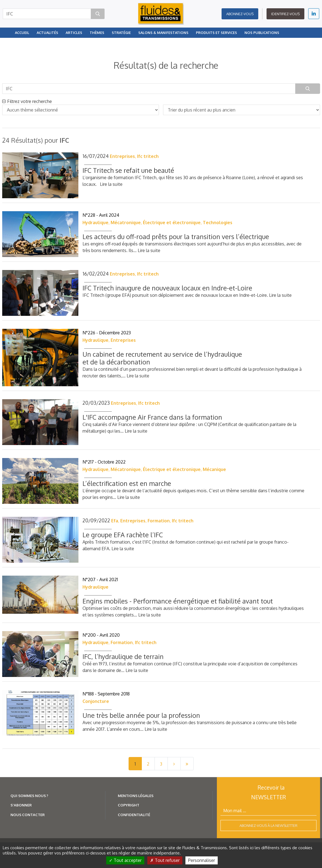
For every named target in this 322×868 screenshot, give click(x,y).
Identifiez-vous (285, 14)
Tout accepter (125, 860)
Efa (115, 521)
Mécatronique (126, 223)
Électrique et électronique (172, 223)
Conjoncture (96, 701)
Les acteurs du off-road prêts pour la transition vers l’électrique (176, 236)
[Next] (174, 764)
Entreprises (122, 156)
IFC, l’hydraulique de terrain (123, 656)
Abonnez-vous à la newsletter (268, 825)
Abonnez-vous (240, 14)
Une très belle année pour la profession (141, 715)
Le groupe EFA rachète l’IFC (123, 535)
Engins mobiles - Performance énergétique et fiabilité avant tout (178, 601)
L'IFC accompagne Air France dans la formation (152, 417)
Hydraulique (95, 223)
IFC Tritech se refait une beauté (128, 170)
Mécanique (214, 469)
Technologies (218, 223)
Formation (159, 521)
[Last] (187, 764)
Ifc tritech (148, 156)
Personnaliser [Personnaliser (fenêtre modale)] (202, 860)
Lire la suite (111, 184)
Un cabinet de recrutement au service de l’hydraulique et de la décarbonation (162, 358)
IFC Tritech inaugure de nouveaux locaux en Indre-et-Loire (167, 288)
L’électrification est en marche (127, 483)
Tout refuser (165, 860)
